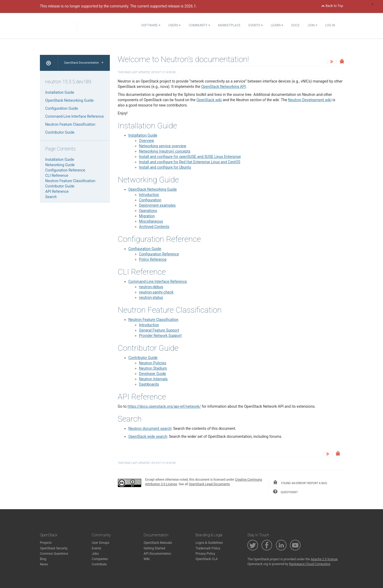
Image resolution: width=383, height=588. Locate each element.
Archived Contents (154, 227)
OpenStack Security (54, 548)
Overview (147, 141)
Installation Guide (143, 135)
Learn (277, 25)
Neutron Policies (153, 363)
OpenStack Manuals (158, 543)
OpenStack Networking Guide (153, 189)
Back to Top (332, 6)
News (44, 564)
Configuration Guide (145, 249)
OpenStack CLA (207, 559)
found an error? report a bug (300, 483)
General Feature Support (159, 330)
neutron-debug (151, 287)
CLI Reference (57, 175)
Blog (43, 559)
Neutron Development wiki (310, 100)
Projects (46, 543)
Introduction (149, 195)
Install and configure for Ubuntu (165, 167)
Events (256, 25)
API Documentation (157, 554)
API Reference (57, 191)
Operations (148, 211)
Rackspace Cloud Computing (310, 564)
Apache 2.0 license (324, 559)
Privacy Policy (205, 554)
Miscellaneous (151, 221)
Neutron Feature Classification (153, 320)
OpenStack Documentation (84, 63)
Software (151, 25)
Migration (147, 216)
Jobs (95, 554)
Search (51, 197)
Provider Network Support (160, 336)
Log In (330, 25)
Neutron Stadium (153, 368)
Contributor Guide (143, 358)
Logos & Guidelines (209, 543)
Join (312, 25)
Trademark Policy (208, 548)
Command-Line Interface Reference (158, 281)
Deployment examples (157, 205)
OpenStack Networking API (223, 87)
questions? (285, 492)
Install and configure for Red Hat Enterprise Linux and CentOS (190, 162)
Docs (295, 25)
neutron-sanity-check (156, 292)
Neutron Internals (153, 379)
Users (174, 25)
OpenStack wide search (148, 436)
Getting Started (154, 548)
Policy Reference (153, 259)
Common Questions (54, 554)
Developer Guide (153, 374)
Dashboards (149, 384)
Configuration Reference (159, 254)
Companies (100, 559)
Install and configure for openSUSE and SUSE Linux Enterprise (190, 157)
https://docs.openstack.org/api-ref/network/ (164, 406)
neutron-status (151, 297)
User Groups (101, 543)
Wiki (147, 559)
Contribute (99, 564)
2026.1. (191, 6)
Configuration (150, 200)
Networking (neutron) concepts (165, 151)
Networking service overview (163, 146)
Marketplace (229, 25)
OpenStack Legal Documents (209, 484)
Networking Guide (60, 165)
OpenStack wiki (209, 100)
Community (199, 25)
